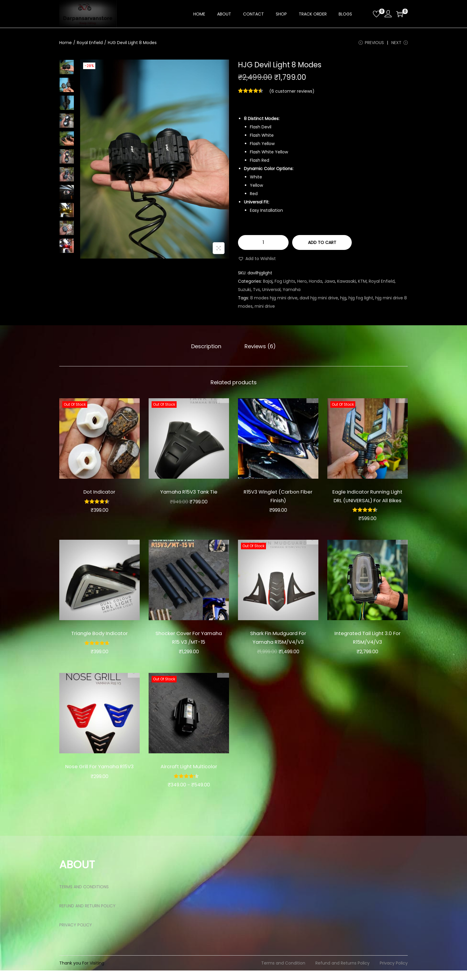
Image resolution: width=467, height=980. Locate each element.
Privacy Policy (394, 973)
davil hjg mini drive (319, 300)
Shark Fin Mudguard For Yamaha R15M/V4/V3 (278, 647)
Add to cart (322, 245)
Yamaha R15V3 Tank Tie (189, 493)
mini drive (265, 308)
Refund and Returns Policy (343, 973)
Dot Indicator (99, 493)
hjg (343, 300)
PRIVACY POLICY (76, 934)
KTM (362, 283)
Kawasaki (347, 283)
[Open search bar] (366, 14)
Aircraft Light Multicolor (189, 776)
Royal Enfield (90, 43)
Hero (302, 283)
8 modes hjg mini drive (274, 300)
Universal (271, 292)
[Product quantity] (263, 245)
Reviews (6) (258, 347)
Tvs (256, 292)
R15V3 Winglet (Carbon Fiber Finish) (278, 497)
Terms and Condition (283, 973)
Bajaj (268, 283)
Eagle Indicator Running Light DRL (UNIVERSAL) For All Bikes (368, 501)
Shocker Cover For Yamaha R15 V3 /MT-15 (189, 647)
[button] (257, 261)
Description (208, 347)
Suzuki (244, 292)
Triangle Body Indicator (99, 643)
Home (66, 43)
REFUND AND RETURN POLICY (87, 915)
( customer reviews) (292, 93)
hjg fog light (361, 300)
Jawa (330, 283)
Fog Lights (285, 283)
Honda (316, 283)
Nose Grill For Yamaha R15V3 (99, 780)
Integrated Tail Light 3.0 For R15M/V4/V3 (367, 647)
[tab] (208, 348)
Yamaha (292, 292)
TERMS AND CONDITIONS (84, 896)
